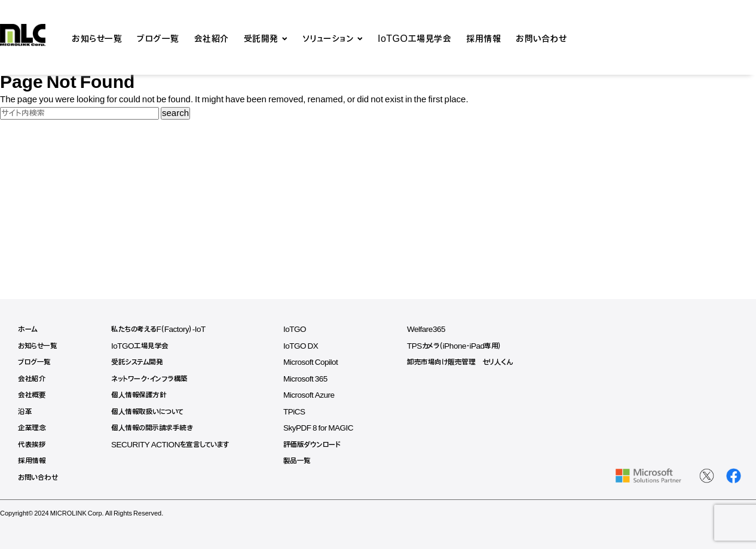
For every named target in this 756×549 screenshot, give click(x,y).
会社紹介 (212, 38)
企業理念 (32, 428)
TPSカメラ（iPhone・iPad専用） (465, 346)
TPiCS (301, 412)
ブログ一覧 (158, 38)
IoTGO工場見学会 (414, 38)
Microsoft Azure (316, 395)
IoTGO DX (308, 346)
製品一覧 (304, 461)
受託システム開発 (139, 362)
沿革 (25, 412)
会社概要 (32, 395)
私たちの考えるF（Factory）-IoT (162, 329)
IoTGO (302, 329)
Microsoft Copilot (318, 362)
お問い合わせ (541, 38)
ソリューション (328, 38)
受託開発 (261, 38)
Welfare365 (436, 329)
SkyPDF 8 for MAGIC (326, 428)
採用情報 (483, 38)
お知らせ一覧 (97, 38)
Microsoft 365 (313, 379)
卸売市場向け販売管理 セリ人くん (470, 362)
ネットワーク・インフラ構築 (152, 379)
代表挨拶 (32, 445)
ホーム (28, 329)
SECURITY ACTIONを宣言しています (175, 445)
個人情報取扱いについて (151, 412)
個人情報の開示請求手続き (154, 428)
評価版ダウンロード (319, 445)
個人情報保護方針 (140, 395)
